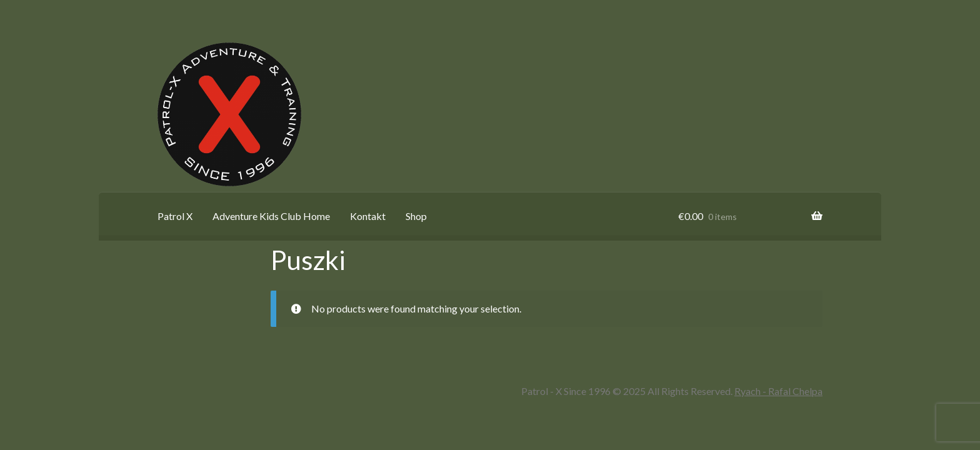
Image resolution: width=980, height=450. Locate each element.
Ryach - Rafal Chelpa (778, 391)
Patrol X (175, 216)
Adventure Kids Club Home (271, 216)
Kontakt (368, 216)
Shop (416, 216)
